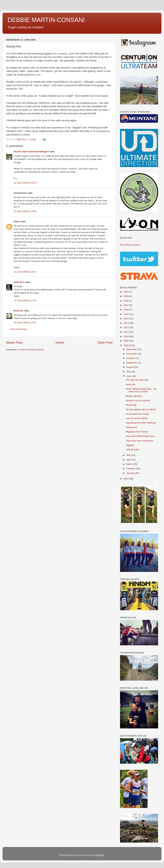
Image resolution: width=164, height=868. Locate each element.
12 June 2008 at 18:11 (25, 272)
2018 (126, 301)
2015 (126, 314)
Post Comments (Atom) (32, 350)
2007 (126, 479)
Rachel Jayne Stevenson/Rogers (31, 152)
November (132, 354)
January (131, 473)
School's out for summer (138, 401)
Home (60, 343)
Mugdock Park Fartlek (137, 432)
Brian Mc (19, 311)
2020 (126, 292)
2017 (126, 305)
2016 (126, 310)
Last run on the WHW (137, 418)
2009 (126, 341)
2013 (126, 323)
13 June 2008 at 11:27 (25, 300)
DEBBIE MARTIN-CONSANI (46, 20)
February (131, 469)
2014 (126, 319)
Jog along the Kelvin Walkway (141, 423)
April (129, 460)
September (132, 363)
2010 (126, 336)
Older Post (105, 343)
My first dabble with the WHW (141, 409)
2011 (126, 332)
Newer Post (14, 343)
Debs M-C (19, 282)
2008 (126, 345)
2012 (126, 327)
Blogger (100, 855)
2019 (126, 296)
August (130, 367)
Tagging (130, 445)
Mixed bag (131, 405)
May (129, 455)
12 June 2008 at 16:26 (25, 211)
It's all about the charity (137, 414)
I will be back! (133, 450)
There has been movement (139, 441)
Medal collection (134, 396)
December (132, 349)
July (129, 372)
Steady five (131, 427)
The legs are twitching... (138, 380)
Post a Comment (19, 329)
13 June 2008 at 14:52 (25, 322)
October (131, 358)
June (129, 376)
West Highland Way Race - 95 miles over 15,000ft (141, 390)
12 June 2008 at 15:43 (25, 183)
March (130, 464)
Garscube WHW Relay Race (140, 436)
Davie (17, 221)
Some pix (131, 384)
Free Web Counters (130, 245)
